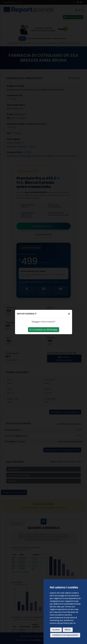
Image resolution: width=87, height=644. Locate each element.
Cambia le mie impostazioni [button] (65, 635)
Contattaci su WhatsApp (43, 330)
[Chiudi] (69, 314)
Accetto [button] (56, 630)
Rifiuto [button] (68, 630)
